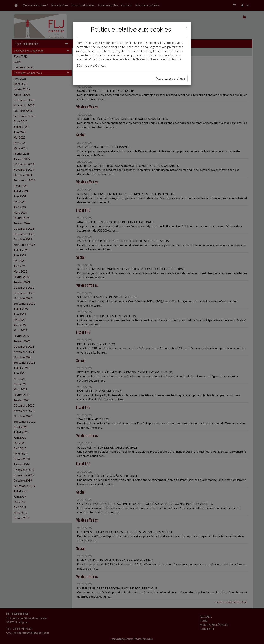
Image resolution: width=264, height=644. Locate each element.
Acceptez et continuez (170, 78)
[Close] (186, 28)
